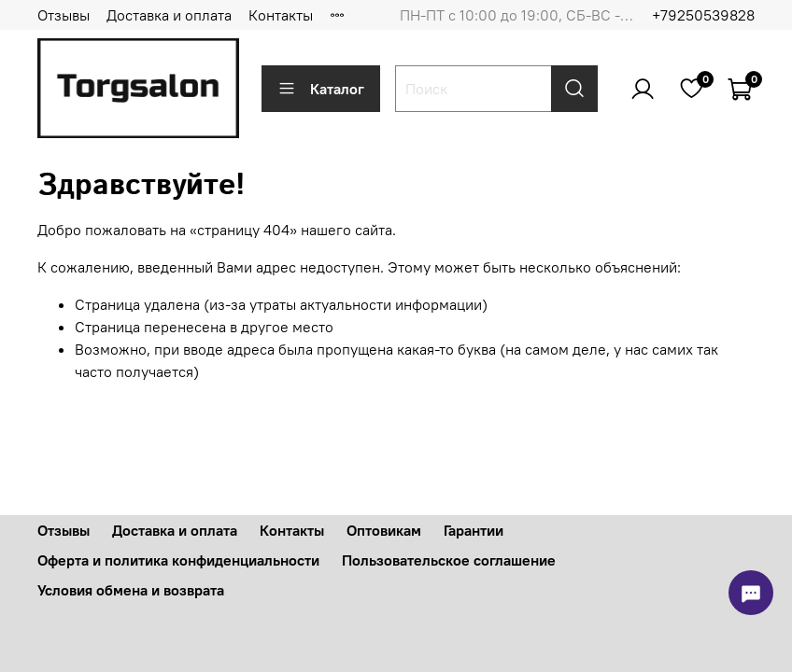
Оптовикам (384, 530)
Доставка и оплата (169, 15)
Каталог (321, 89)
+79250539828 (703, 15)
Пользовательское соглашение (449, 560)
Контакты (281, 15)
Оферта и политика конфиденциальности (178, 560)
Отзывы (64, 15)
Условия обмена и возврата (131, 590)
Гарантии (474, 530)
